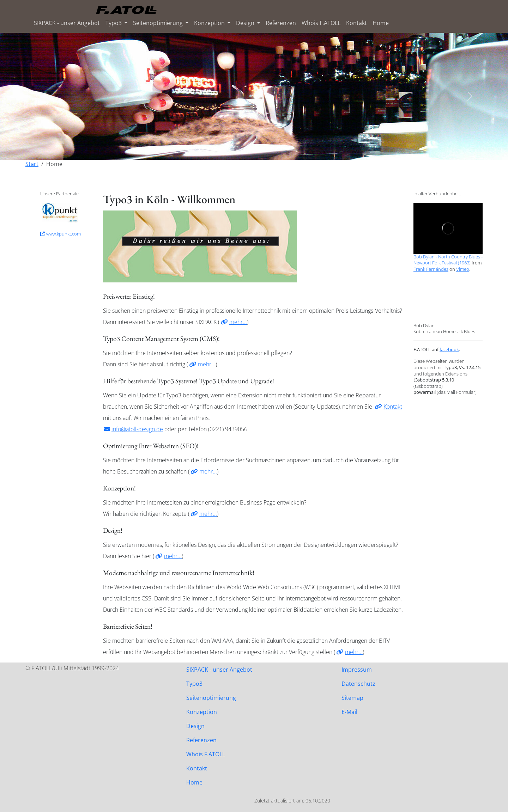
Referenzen (281, 23)
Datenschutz (358, 684)
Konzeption (202, 712)
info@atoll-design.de (137, 429)
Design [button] (246, 23)
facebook (449, 349)
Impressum (357, 670)
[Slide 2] (229, 150)
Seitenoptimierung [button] (159, 23)
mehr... (238, 322)
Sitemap (352, 698)
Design (195, 726)
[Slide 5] (267, 150)
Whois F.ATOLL (321, 23)
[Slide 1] (216, 150)
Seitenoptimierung (211, 698)
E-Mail (349, 712)
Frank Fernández (431, 269)
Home (381, 23)
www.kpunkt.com (64, 234)
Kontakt (356, 23)
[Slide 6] (279, 150)
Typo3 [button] (114, 23)
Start (32, 164)
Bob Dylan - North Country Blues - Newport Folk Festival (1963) (448, 260)
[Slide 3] (241, 150)
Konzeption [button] (210, 23)
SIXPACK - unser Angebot (67, 23)
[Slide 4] (254, 150)
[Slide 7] (292, 150)
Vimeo (463, 269)
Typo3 (194, 684)
